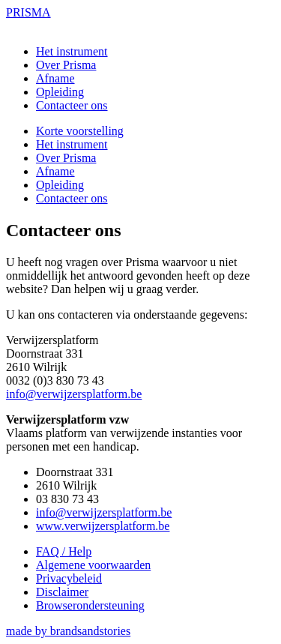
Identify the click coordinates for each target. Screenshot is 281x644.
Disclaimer (62, 592)
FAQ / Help (64, 551)
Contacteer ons (72, 105)
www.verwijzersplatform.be (103, 526)
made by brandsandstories (68, 631)
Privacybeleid (69, 578)
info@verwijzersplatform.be (74, 394)
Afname (55, 78)
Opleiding (60, 92)
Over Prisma (66, 65)
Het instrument (72, 51)
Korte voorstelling (80, 131)
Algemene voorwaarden (93, 565)
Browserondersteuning (90, 605)
